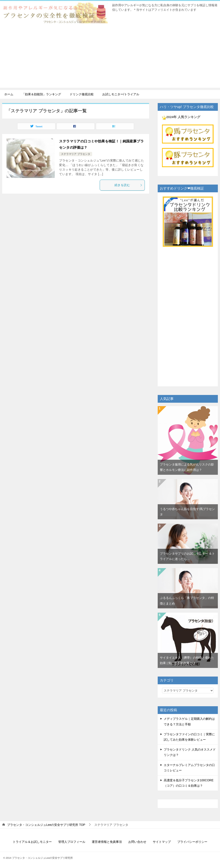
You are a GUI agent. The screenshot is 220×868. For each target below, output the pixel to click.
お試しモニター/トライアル (121, 94)
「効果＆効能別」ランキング (41, 94)
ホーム (9, 94)
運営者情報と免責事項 (107, 842)
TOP (46, 825)
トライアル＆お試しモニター (32, 842)
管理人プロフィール (72, 842)
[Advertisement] (110, 58)
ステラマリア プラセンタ (76, 154)
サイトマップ (162, 842)
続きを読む (128, 185)
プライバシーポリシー (192, 842)
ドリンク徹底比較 (82, 94)
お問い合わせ (137, 842)
